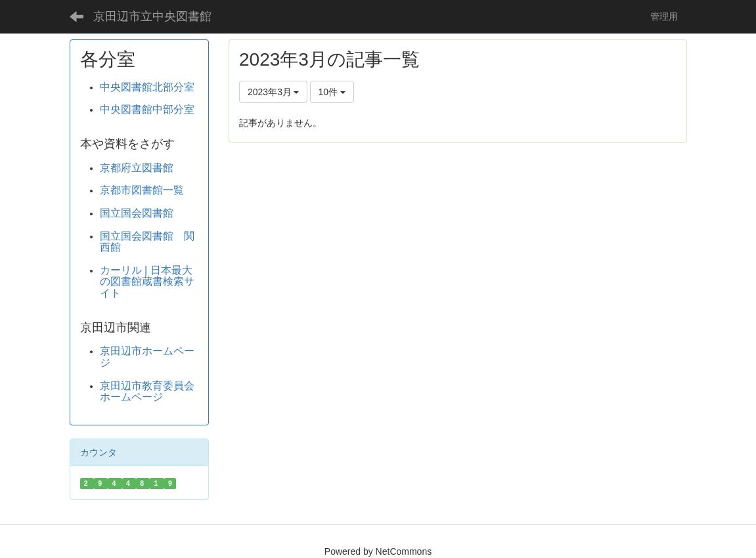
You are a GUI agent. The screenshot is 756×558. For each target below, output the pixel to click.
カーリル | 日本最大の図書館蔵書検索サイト (147, 282)
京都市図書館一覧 (142, 190)
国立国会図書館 (137, 213)
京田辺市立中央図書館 (152, 16)
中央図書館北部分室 (147, 87)
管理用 (669, 16)
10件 (332, 92)
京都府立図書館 (137, 168)
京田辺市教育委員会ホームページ (147, 392)
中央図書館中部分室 (147, 109)
